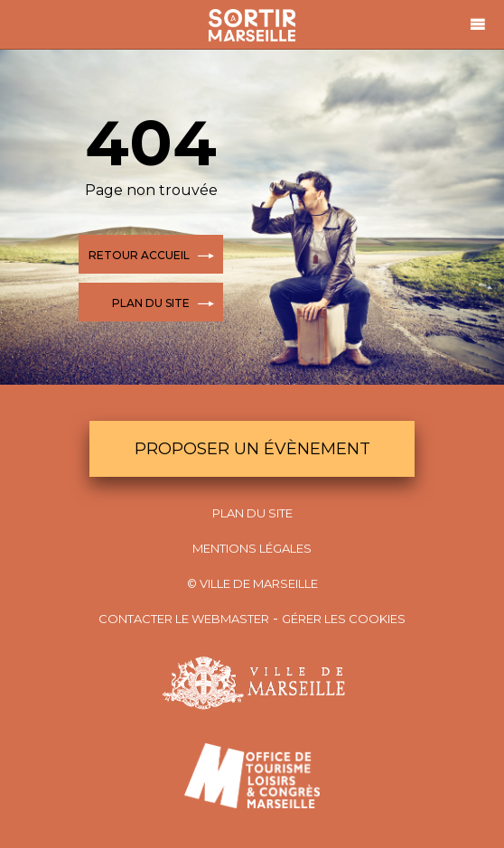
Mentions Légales (252, 548)
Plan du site (252, 513)
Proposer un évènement (252, 449)
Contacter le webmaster (184, 619)
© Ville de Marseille (252, 583)
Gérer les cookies (344, 619)
